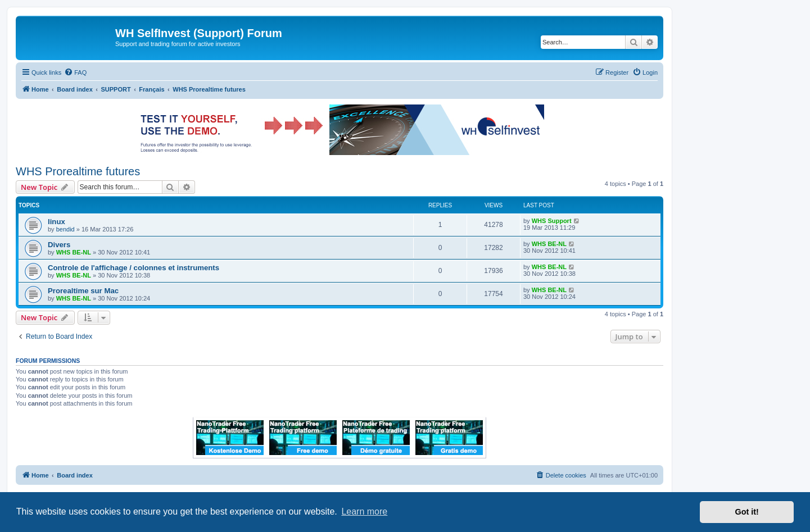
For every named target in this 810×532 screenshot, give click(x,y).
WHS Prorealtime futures (78, 171)
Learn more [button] (364, 511)
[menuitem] (75, 72)
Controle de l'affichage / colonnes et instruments (134, 268)
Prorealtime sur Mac (83, 291)
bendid (65, 229)
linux (56, 222)
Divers (59, 245)
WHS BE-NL (74, 252)
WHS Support (552, 221)
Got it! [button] (747, 512)
